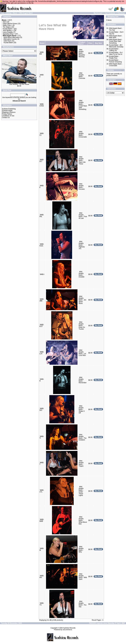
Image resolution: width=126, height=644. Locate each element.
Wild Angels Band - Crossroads (83, 134)
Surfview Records (69, 628)
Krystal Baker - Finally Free (114, 57)
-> (5, 20)
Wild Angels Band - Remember (83, 380)
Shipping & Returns (9, 112)
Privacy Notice (7, 114)
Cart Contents (110, 13)
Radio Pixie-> (8, 25)
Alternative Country (10, 39)
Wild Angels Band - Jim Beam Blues (82, 300)
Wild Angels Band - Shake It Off (82, 409)
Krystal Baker (8, 43)
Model (42, 43)
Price (90, 43)
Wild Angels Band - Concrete (82, 76)
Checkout (121, 13)
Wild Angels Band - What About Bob (83, 520)
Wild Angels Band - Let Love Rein (82, 353)
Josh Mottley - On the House (19, 84)
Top (3, 13)
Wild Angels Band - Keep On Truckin (82, 326)
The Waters (7, 27)
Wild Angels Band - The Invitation (83, 437)
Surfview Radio (7, 111)
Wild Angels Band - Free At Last (83, 216)
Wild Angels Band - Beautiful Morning (82, 53)
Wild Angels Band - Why (81, 549)
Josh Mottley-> (8, 30)
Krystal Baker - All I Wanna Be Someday (116, 46)
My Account (98, 13)
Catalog (8, 13)
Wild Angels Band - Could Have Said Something (83, 105)
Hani (4, 22)
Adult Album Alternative (12, 37)
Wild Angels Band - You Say (83, 604)
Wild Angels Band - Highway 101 (82, 245)
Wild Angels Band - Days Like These (82, 160)
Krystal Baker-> (8, 29)
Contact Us (6, 117)
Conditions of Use (8, 116)
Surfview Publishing (9, 109)
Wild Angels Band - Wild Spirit (83, 577)
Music (15, 13)
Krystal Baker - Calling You (114, 50)
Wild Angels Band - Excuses (82, 187)
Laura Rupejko (8, 32)
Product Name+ (82, 43)
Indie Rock (7, 41)
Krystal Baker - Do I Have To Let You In (116, 53)
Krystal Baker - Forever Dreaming (115, 61)
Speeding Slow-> (9, 34)
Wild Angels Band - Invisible (82, 274)
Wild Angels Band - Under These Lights (81, 491)
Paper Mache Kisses (10, 24)
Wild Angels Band (26, 13)
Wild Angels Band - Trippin (81, 463)
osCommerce (67, 630)
